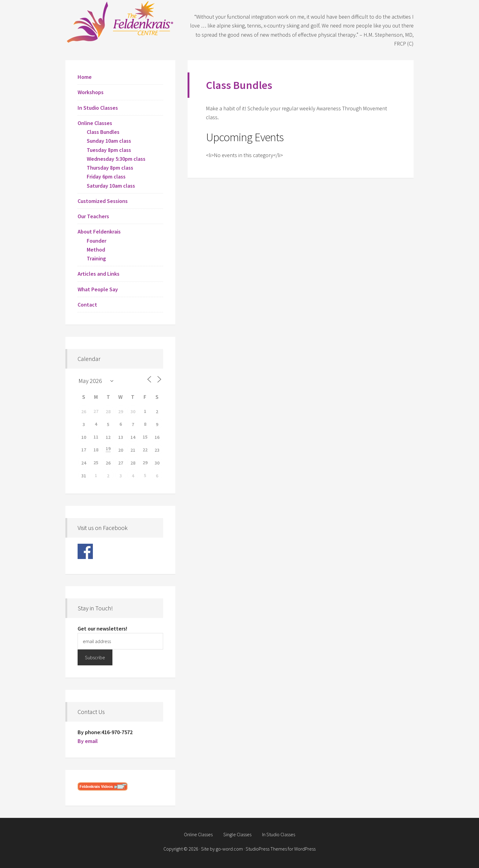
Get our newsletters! (102, 629)
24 (84, 463)
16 (157, 437)
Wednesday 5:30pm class (116, 159)
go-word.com (229, 849)
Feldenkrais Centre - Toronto (120, 21)
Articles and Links (99, 274)
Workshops (91, 92)
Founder (97, 241)
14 (133, 437)
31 (84, 476)
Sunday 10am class (109, 141)
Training (96, 258)
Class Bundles (103, 132)
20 (121, 450)
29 (121, 411)
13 (121, 437)
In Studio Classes (98, 108)
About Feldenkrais (99, 232)
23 (157, 450)
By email (88, 741)
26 (84, 411)
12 (108, 437)
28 (108, 411)
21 (133, 450)
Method (96, 250)
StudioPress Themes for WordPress (281, 849)
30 (133, 411)
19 (108, 448)
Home (85, 77)
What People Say (98, 289)
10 (84, 437)
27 (121, 463)
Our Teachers (93, 216)
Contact (87, 305)
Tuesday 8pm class (109, 150)
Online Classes (95, 123)
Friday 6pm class (106, 177)
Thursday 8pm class (110, 168)
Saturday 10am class (111, 186)
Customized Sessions (103, 201)
